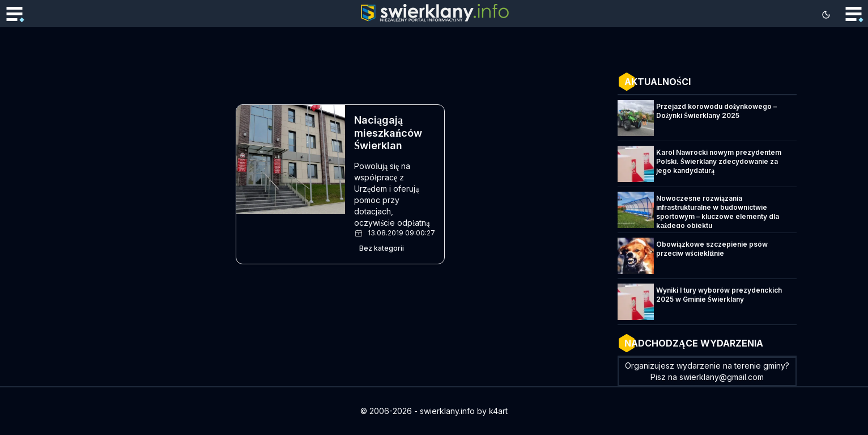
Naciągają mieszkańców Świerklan (388, 133)
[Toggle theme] (826, 15)
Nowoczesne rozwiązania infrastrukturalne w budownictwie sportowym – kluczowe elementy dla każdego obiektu (718, 212)
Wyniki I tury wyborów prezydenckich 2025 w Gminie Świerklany (719, 295)
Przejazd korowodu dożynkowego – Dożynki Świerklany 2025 (716, 111)
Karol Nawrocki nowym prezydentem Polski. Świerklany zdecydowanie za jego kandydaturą (719, 161)
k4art (498, 411)
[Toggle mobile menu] (14, 15)
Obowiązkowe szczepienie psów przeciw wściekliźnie (712, 249)
